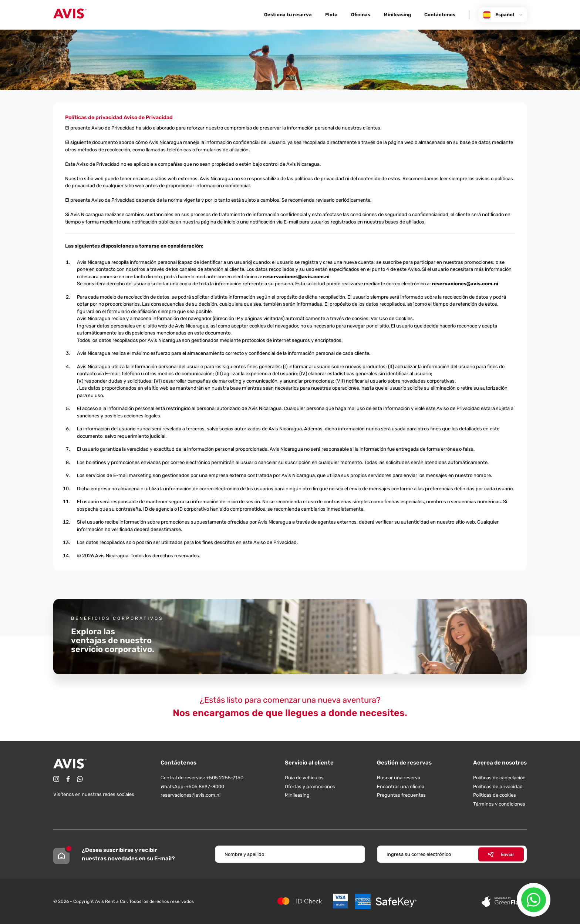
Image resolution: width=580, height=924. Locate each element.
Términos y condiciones (499, 804)
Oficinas (361, 15)
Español (503, 15)
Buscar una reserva (399, 778)
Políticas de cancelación (499, 778)
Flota (331, 15)
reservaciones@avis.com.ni (296, 277)
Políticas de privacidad (498, 787)
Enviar (501, 854)
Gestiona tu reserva (288, 15)
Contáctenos (440, 15)
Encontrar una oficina (401, 787)
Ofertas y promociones (310, 787)
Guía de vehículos (304, 778)
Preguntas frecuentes (401, 795)
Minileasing (397, 15)
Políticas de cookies (495, 795)
